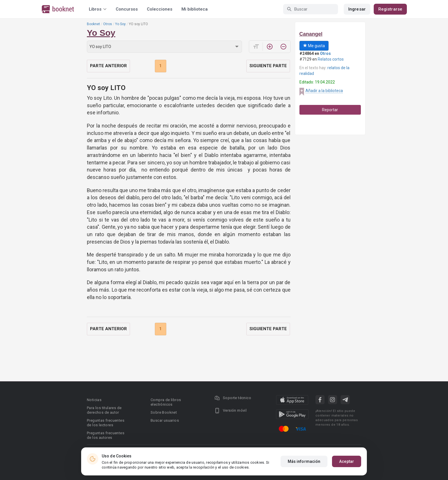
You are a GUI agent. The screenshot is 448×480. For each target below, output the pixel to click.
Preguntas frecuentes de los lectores (106, 423)
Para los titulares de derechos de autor (104, 410)
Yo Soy (120, 24)
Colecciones (160, 9)
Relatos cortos (331, 59)
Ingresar (357, 9)
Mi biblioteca (195, 9)
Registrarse (390, 9)
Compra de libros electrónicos (166, 402)
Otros (108, 24)
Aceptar (347, 461)
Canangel (311, 34)
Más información (304, 461)
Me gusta (314, 46)
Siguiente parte (268, 66)
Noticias (94, 400)
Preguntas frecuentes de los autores (106, 435)
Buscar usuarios (165, 420)
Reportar (330, 110)
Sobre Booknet (164, 412)
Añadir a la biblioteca (324, 91)
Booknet (93, 24)
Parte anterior (108, 66)
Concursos (127, 9)
